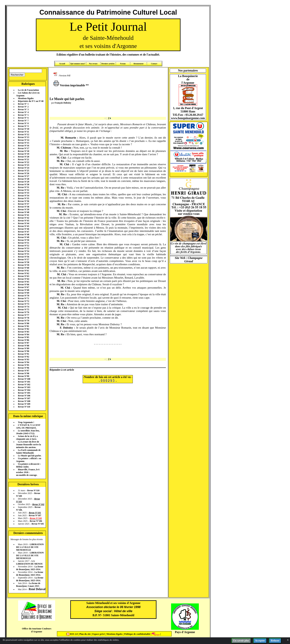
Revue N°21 (23, 159)
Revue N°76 (23, 312)
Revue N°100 (24, 379)
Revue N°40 (23, 212)
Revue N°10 (23, 129)
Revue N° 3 (23, 109)
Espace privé (98, 634)
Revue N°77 (23, 315)
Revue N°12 (23, 134)
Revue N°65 (23, 282)
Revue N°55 (23, 254)
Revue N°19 (23, 154)
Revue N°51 (23, 243)
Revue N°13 (23, 137)
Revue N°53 (23, 248)
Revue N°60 (23, 268)
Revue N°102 (24, 385)
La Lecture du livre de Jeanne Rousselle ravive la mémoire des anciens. (28, 445)
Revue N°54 (23, 251)
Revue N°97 (23, 371)
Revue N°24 (23, 168)
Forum (123, 64)
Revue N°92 (23, 357)
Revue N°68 (23, 290)
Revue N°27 (23, 176)
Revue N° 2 (23, 107)
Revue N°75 (23, 309)
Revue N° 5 (23, 115)
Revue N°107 (24, 398)
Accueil (62, 64)
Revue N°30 (23, 184)
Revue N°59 (23, 265)
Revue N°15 (23, 143)
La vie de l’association (28, 90)
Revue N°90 (23, 351)
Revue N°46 (23, 229)
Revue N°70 (23, 296)
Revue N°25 (23, 171)
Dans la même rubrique (28, 416)
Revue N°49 (23, 237)
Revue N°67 (23, 287)
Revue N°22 (23, 162)
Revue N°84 (23, 335)
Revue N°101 (24, 382)
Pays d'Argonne (185, 632)
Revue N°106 (24, 396)
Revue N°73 (23, 304)
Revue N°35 (23, 198)
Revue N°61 (23, 271)
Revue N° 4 (23, 112)
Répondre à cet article (62, 370)
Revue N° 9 (23, 126)
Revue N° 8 (23, 123)
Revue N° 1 (23, 104)
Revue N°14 (23, 140)
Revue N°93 (23, 360)
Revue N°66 (23, 284)
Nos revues (93, 64)
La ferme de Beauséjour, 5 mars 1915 (28, 585)
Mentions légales (26, 98)
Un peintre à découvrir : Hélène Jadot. (28, 465)
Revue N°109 (24, 404)
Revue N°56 (23, 257)
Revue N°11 (23, 132)
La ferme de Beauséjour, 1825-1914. (30, 568)
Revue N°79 (23, 321)
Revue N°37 (23, 204)
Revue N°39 (23, 209)
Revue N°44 (23, 223)
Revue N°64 (23, 279)
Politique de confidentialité (137, 634)
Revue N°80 (23, 323)
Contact (154, 64)
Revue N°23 (23, 165)
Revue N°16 (23, 146)
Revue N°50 (23, 240)
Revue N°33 (23, 193)
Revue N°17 (23, 148)
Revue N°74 (23, 307)
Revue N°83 (23, 332)
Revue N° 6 (23, 118)
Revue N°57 (23, 259)
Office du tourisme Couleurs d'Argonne (37, 630)
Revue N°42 (23, 218)
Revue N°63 (23, 276)
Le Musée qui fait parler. (30, 456)
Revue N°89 (23, 348)
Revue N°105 (24, 393)
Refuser (275, 641)
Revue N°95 (23, 365)
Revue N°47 (23, 232)
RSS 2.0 (72, 634)
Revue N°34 (23, 196)
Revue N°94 (23, 362)
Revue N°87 (23, 343)
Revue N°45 (23, 226)
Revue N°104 (24, 390)
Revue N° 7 (23, 121)
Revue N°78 (23, 318)
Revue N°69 (23, 293)
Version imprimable (69, 85)
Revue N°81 (23, 326)
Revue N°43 (23, 221)
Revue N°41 (23, 215)
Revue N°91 (23, 354)
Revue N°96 (23, 368)
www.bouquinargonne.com (188, 118)
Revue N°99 (23, 376)
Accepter (260, 641)
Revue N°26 (23, 173)
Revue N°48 (23, 234)
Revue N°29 (23, 182)
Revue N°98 (23, 373)
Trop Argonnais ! (26, 422)
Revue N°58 (23, 262)
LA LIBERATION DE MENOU (29, 562)
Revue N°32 (23, 190)
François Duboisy (63, 103)
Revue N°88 (23, 346)
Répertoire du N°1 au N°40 (31, 101)
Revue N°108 (24, 401)
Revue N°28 (23, 179)
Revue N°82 (23, 329)
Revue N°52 (23, 246)
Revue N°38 (23, 207)
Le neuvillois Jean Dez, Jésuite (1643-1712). (28, 432)
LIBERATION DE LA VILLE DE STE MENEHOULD (30, 547)
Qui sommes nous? (78, 64)
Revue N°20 (23, 157)
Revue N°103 (24, 387)
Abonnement (138, 64)
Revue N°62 (23, 273)
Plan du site (85, 634)
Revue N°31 (23, 187)
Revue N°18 (23, 151)
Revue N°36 (23, 201)
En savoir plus (241, 641)
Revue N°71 (23, 298)
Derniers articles (108, 64)
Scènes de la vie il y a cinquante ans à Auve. (27, 438)
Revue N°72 (23, 301)
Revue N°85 (23, 337)
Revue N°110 (24, 407)
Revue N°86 (23, 340)
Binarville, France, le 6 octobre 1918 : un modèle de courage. (28, 472)
